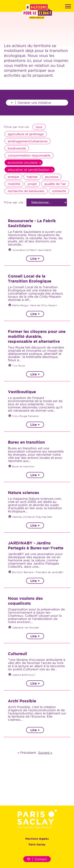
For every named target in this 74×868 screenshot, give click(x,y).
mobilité (14, 184)
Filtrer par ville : (14, 202)
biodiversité (17, 148)
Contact (37, 859)
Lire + (35, 259)
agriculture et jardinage (26, 134)
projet (32, 184)
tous (39, 127)
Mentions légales (37, 839)
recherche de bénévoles (26, 191)
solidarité (59, 191)
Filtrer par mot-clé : (17, 127)
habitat (32, 177)
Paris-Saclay (37, 844)
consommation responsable (29, 155)
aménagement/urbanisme (28, 141)
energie (13, 177)
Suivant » (45, 753)
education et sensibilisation (29, 170)
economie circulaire (23, 162)
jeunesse (52, 177)
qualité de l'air (55, 184)
